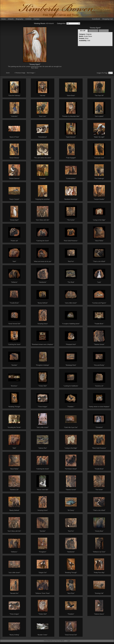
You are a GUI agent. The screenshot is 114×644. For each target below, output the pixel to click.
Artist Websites (48, 641)
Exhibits (28, 19)
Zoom (8, 73)
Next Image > (31, 73)
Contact (36, 19)
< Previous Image (20, 73)
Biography (20, 19)
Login (69, 641)
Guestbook (96, 19)
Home (3, 19)
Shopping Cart (107, 19)
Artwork (11, 19)
